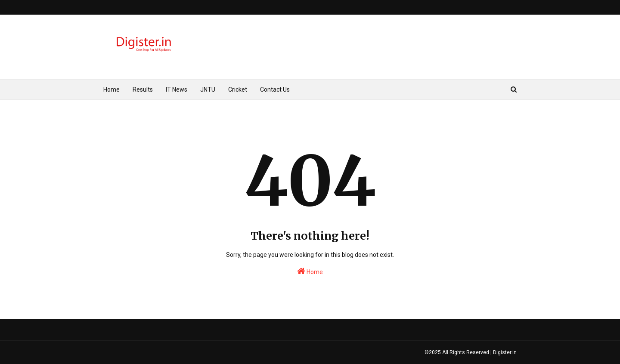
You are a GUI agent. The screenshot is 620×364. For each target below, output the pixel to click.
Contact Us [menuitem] (275, 89)
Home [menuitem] (112, 89)
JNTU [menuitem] (208, 89)
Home (310, 271)
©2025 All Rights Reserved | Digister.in (471, 352)
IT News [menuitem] (177, 89)
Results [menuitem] (143, 89)
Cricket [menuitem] (238, 89)
